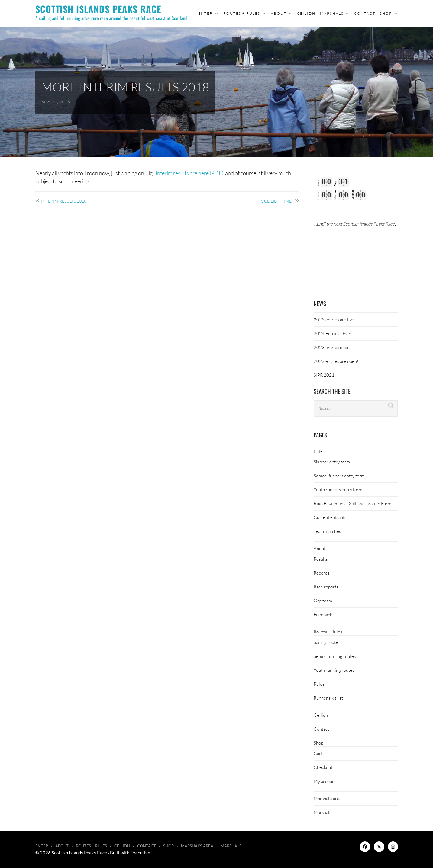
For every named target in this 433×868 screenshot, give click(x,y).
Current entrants (330, 517)
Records (322, 573)
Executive (140, 853)
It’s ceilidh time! (275, 201)
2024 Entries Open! (333, 333)
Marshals (332, 13)
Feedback (323, 614)
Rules (319, 684)
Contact (365, 13)
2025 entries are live (334, 319)
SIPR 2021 (324, 375)
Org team (323, 601)
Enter (205, 13)
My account (325, 781)
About (279, 13)
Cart (318, 753)
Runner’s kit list (328, 698)
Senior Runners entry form (339, 476)
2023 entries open (332, 347)
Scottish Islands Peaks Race (98, 9)
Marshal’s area (328, 798)
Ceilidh (306, 13)
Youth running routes (334, 670)
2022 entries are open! (336, 361)
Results (321, 559)
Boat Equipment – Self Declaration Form (352, 503)
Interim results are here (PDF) (190, 173)
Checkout (323, 767)
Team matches (327, 531)
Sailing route (326, 642)
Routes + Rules (242, 13)
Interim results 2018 (64, 201)
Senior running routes (335, 656)
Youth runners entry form (338, 489)
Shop (386, 13)
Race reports (326, 587)
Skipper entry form (332, 462)
